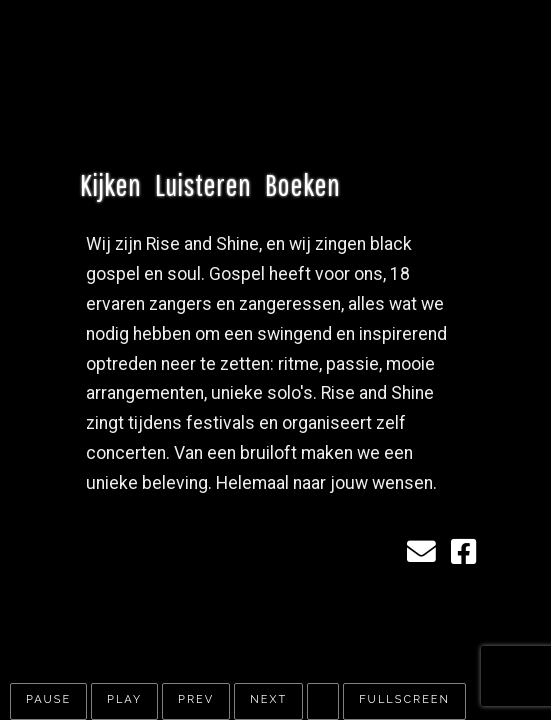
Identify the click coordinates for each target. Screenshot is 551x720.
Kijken (110, 184)
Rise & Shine (266, 79)
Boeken (302, 184)
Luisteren (203, 184)
